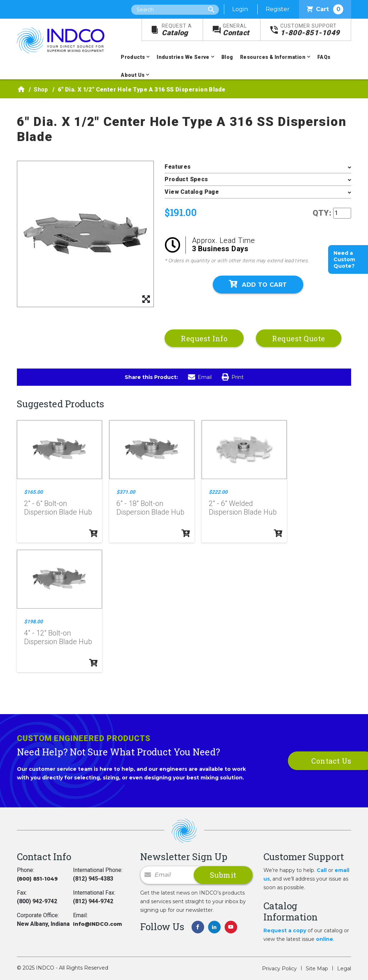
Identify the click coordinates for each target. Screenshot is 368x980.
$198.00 (33, 622)
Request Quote (299, 338)
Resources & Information (273, 57)
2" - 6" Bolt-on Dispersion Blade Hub (58, 508)
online (325, 939)
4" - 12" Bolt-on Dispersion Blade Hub (58, 637)
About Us (133, 75)
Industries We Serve (183, 57)
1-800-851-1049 (310, 30)
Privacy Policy (279, 969)
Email (200, 377)
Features (178, 167)
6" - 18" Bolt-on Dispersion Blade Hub (150, 508)
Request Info (204, 338)
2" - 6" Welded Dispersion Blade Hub (243, 508)
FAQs (324, 57)
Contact (236, 30)
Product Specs (186, 179)
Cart (325, 9)
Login (240, 9)
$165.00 (33, 492)
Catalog (177, 30)
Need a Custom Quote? (344, 259)
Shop (41, 90)
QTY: (322, 213)
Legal (344, 969)
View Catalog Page (192, 192)
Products (133, 57)
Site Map (317, 969)
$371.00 (126, 492)
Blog (227, 57)
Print (233, 377)
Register (278, 9)
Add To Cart (258, 284)
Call (322, 870)
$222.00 (218, 492)
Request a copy (285, 930)
